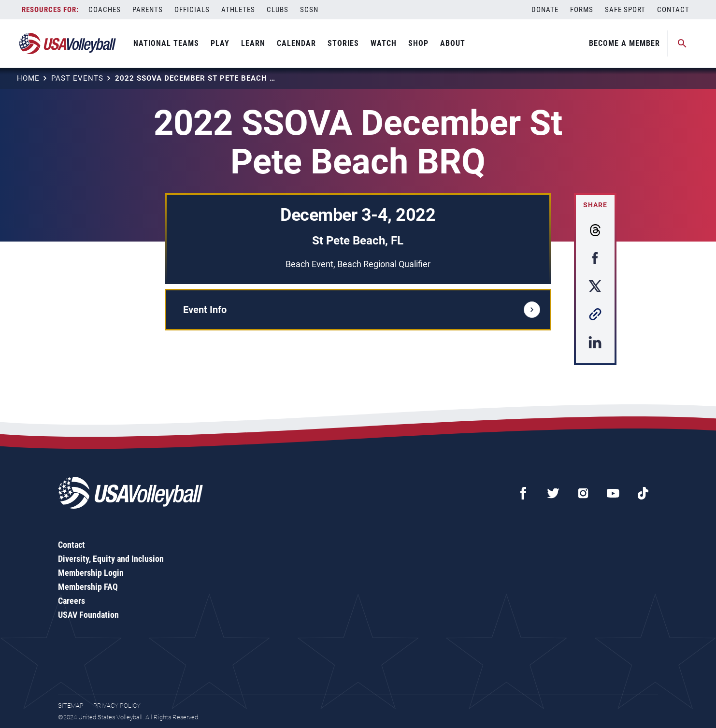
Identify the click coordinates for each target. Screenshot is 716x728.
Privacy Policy (117, 706)
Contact (673, 10)
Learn (253, 43)
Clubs (278, 10)
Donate (545, 10)
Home (28, 78)
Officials (192, 10)
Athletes (238, 10)
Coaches (105, 10)
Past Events (77, 78)
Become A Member (624, 43)
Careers (72, 601)
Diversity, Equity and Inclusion (111, 559)
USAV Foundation (88, 615)
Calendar (296, 43)
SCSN (309, 10)
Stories (343, 43)
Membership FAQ (88, 587)
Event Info (362, 310)
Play (220, 43)
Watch (384, 43)
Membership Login (91, 573)
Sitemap (71, 706)
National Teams (166, 43)
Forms (582, 10)
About (453, 43)
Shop (418, 43)
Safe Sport (625, 10)
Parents (148, 10)
